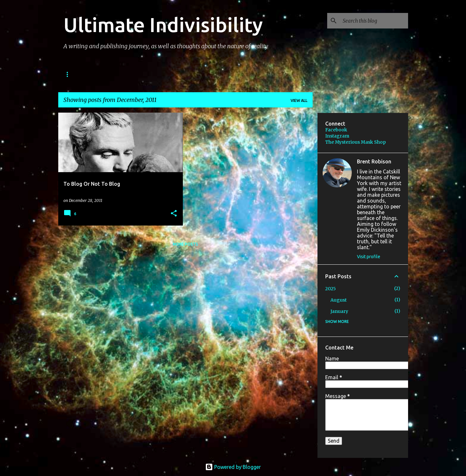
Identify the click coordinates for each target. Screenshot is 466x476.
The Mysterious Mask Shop (355, 142)
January (339, 311)
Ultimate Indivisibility (163, 25)
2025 (331, 289)
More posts (185, 244)
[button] (174, 214)
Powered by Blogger (233, 467)
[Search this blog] (374, 21)
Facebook (336, 130)
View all (299, 100)
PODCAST (140, 74)
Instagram (337, 136)
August (338, 300)
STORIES (105, 74)
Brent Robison (374, 161)
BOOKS (72, 74)
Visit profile (369, 257)
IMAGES (174, 74)
